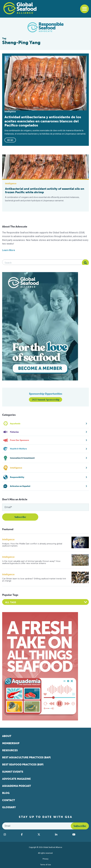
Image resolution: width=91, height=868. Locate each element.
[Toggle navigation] (84, 9)
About (7, 736)
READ (10, 140)
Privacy (45, 859)
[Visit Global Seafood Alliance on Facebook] (28, 834)
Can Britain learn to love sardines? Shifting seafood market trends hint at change (34, 580)
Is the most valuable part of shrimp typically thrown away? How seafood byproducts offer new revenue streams (31, 562)
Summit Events (13, 772)
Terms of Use (45, 865)
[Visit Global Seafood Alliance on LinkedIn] (62, 834)
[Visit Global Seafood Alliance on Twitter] (45, 834)
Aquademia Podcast (17, 786)
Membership (11, 743)
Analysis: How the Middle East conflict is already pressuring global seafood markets (32, 545)
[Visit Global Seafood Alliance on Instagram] (11, 834)
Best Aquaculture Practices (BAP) (26, 757)
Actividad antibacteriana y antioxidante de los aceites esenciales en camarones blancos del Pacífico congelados (43, 121)
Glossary (9, 807)
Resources (10, 750)
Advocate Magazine (16, 779)
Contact (9, 800)
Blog (6, 793)
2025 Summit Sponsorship (46, 400)
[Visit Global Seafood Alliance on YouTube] (80, 834)
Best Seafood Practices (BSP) (23, 765)
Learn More (9, 250)
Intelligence (8, 539)
